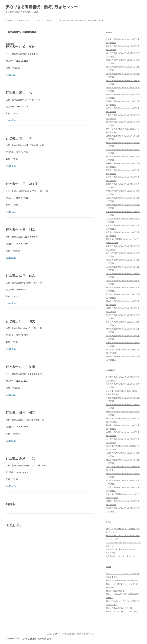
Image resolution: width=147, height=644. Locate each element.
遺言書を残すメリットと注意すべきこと (123, 556)
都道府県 (9, 21)
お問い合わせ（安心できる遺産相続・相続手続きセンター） (82, 21)
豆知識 (50, 21)
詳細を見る (11, 75)
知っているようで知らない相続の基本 (122, 611)
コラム (38, 21)
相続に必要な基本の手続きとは (119, 608)
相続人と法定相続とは (115, 591)
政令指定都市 (24, 21)
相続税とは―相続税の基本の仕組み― (122, 580)
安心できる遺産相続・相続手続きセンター (42, 7)
